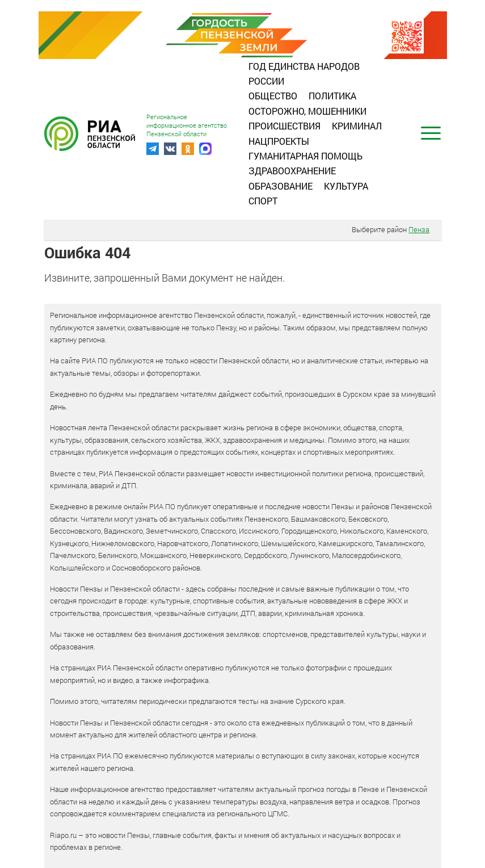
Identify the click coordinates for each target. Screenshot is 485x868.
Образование (281, 186)
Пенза (419, 229)
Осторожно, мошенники (307, 111)
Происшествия (284, 126)
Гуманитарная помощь (305, 156)
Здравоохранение (292, 171)
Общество (273, 96)
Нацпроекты (279, 141)
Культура (346, 186)
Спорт (263, 201)
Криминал (357, 126)
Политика (332, 96)
